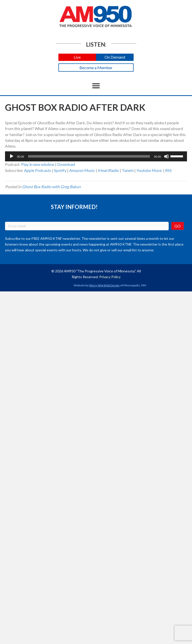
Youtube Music (149, 170)
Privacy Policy (110, 277)
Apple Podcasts (38, 170)
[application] (96, 156)
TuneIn (128, 170)
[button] (77, 57)
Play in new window (38, 164)
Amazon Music (82, 170)
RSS (168, 170)
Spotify (60, 170)
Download (66, 164)
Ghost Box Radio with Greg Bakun (51, 187)
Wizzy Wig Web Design (104, 285)
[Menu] (96, 86)
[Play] (12, 156)
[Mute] (166, 156)
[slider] (89, 156)
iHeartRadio (108, 170)
